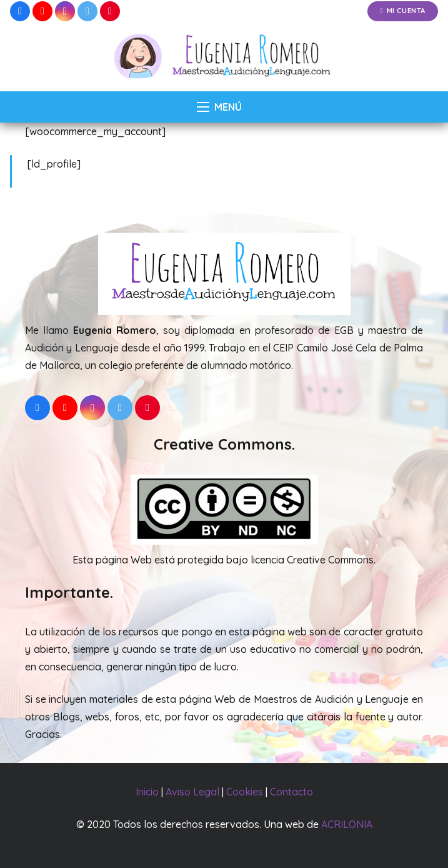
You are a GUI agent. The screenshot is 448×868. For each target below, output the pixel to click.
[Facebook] (20, 11)
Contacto (291, 792)
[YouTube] (42, 11)
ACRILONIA (347, 824)
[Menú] (219, 107)
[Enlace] (224, 57)
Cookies (245, 792)
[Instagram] (65, 11)
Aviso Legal (192, 792)
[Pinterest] (110, 11)
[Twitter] (87, 11)
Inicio (147, 792)
